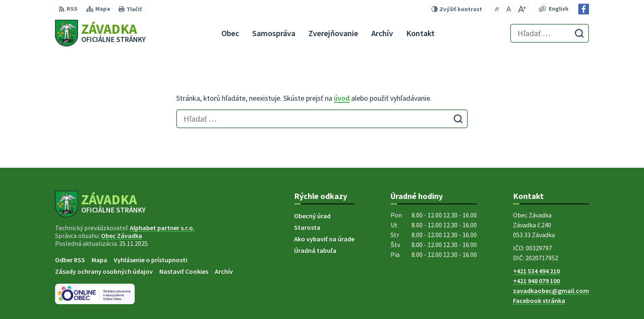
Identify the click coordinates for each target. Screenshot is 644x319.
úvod (342, 98)
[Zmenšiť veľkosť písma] (497, 9)
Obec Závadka (122, 236)
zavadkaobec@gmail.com (551, 291)
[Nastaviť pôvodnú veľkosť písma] (509, 9)
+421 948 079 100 (536, 281)
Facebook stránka (539, 301)
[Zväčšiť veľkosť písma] (522, 9)
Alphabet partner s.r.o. (162, 228)
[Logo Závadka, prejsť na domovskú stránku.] (100, 33)
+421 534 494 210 (536, 271)
